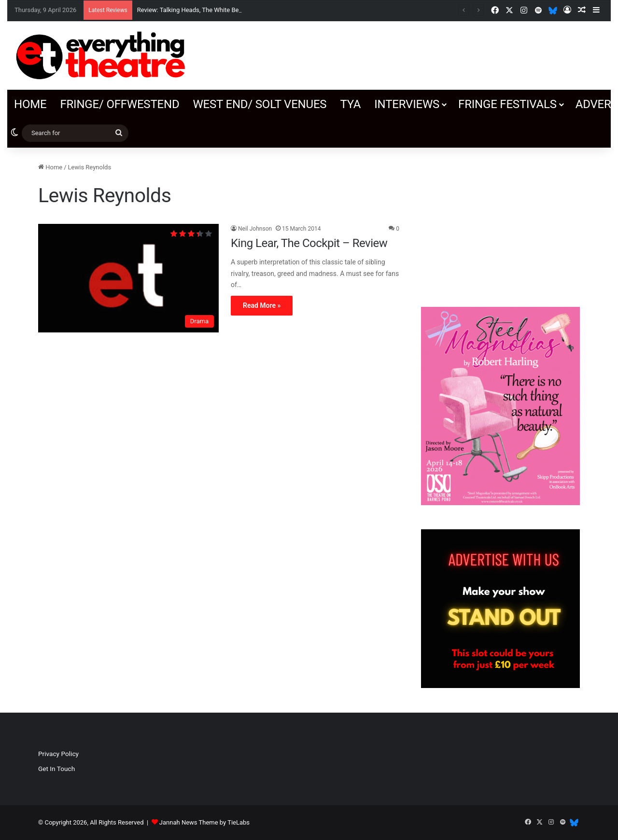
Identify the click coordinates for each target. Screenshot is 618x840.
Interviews (407, 104)
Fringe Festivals (507, 104)
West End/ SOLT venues (260, 104)
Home (30, 104)
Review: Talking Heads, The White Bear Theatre (202, 10)
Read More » (262, 305)
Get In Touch (56, 769)
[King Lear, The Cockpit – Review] (128, 278)
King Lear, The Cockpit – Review (309, 243)
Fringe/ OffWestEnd (119, 104)
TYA (350, 104)
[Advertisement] (500, 222)
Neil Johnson (255, 229)
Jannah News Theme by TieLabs (204, 822)
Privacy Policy (58, 754)
